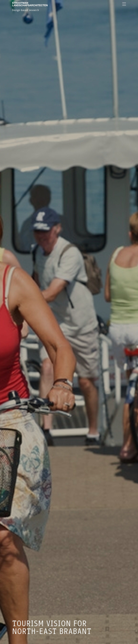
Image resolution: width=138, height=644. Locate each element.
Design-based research (25, 10)
